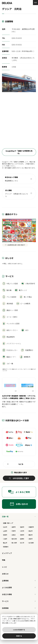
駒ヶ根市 (14, 543)
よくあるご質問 (19, 492)
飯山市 (5, 543)
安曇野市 (31, 527)
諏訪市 (30, 535)
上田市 (5, 531)
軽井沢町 (14, 539)
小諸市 (5, 539)
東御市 (5, 535)
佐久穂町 (31, 543)
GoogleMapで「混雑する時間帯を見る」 (19, 152)
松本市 (5, 527)
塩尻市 (22, 527)
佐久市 (22, 543)
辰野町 (22, 539)
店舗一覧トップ (8, 523)
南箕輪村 (5, 547)
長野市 (13, 527)
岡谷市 (30, 531)
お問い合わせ (19, 504)
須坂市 (30, 539)
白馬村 (13, 535)
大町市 (22, 531)
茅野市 (22, 535)
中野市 (13, 531)
